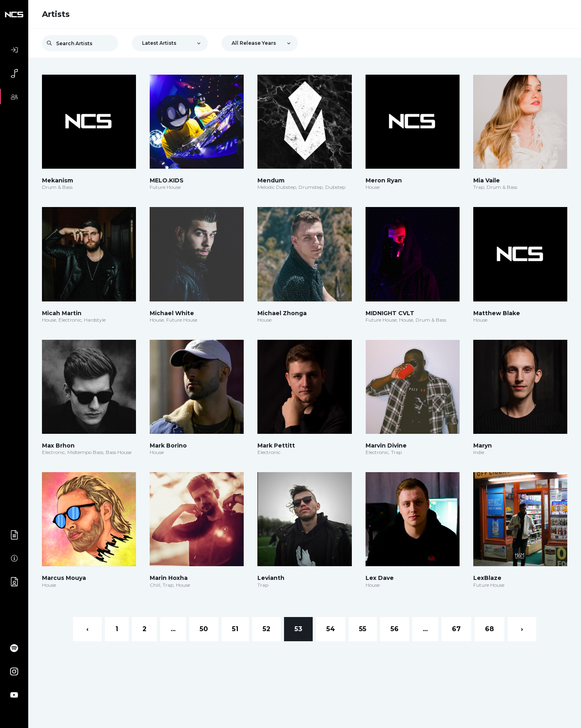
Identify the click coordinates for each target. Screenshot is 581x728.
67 (456, 629)
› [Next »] (522, 629)
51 (235, 629)
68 (489, 629)
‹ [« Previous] (87, 629)
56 (395, 629)
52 (266, 629)
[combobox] (170, 43)
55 (363, 629)
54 (331, 629)
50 (204, 629)
